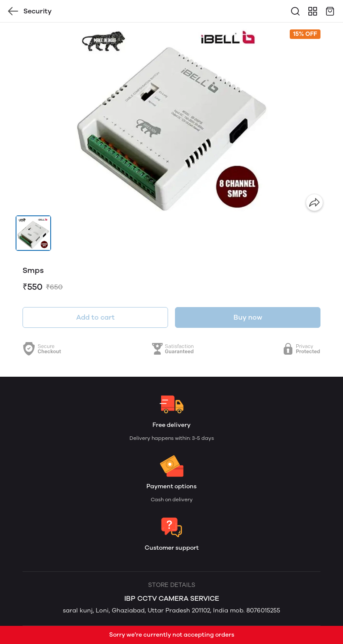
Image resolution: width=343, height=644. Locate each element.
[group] (171, 119)
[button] (33, 233)
